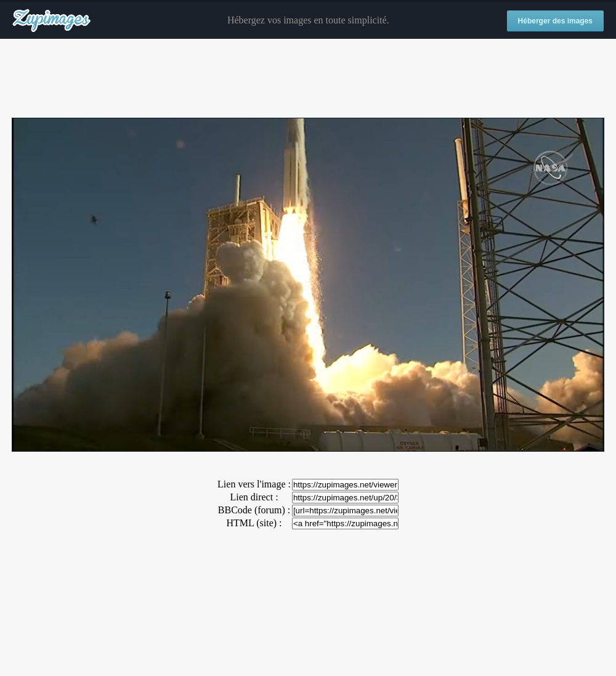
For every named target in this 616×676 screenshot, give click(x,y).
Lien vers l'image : (254, 484)
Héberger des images (555, 21)
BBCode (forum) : (254, 510)
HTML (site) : (254, 523)
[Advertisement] (308, 79)
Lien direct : (254, 497)
